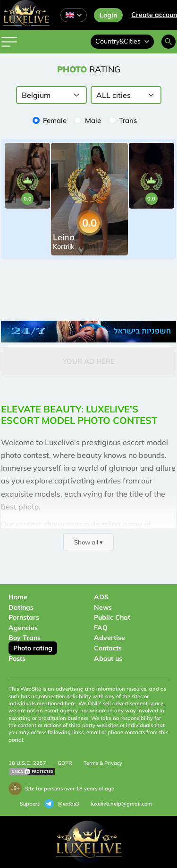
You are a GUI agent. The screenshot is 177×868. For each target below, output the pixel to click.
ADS (101, 597)
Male (93, 120)
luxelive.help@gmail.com (121, 804)
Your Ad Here (89, 361)
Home (18, 597)
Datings (21, 607)
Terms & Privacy (103, 763)
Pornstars (24, 617)
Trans (128, 120)
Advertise (110, 638)
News (103, 607)
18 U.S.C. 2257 (27, 763)
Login (108, 15)
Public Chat (112, 617)
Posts (17, 658)
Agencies (23, 628)
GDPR (65, 763)
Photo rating (33, 648)
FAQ (101, 628)
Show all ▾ (88, 542)
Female (55, 120)
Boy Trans (25, 638)
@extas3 (62, 804)
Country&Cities (122, 41)
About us (108, 658)
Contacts (108, 648)
